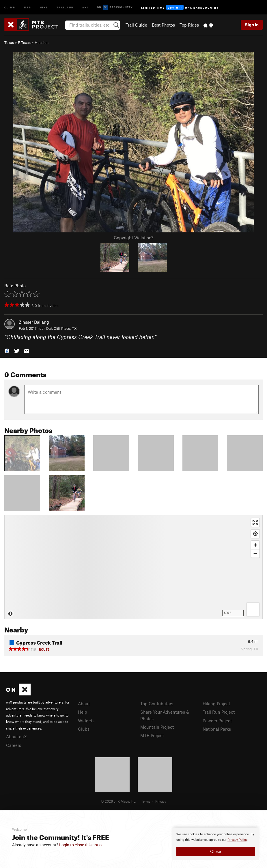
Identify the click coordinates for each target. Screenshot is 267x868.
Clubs (84, 729)
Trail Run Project (219, 712)
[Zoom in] (255, 545)
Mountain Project (157, 727)
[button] (7, 350)
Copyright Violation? (133, 238)
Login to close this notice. (82, 845)
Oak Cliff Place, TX (61, 328)
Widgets (86, 721)
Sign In (252, 25)
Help (83, 712)
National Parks (217, 729)
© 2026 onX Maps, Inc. (119, 801)
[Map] (133, 567)
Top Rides (189, 25)
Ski (85, 7)
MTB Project (152, 735)
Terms (146, 801)
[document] (216, 844)
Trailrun (65, 7)
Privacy (161, 801)
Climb (10, 7)
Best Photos (163, 25)
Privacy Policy (237, 840)
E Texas (24, 42)
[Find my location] (255, 534)
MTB (28, 7)
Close (216, 851)
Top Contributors (157, 704)
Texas (9, 42)
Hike (44, 7)
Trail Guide (136, 25)
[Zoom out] (255, 553)
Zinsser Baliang (34, 322)
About (84, 704)
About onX (16, 736)
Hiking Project (216, 704)
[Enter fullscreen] (255, 522)
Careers (14, 745)
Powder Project (217, 721)
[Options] (253, 609)
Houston (42, 42)
